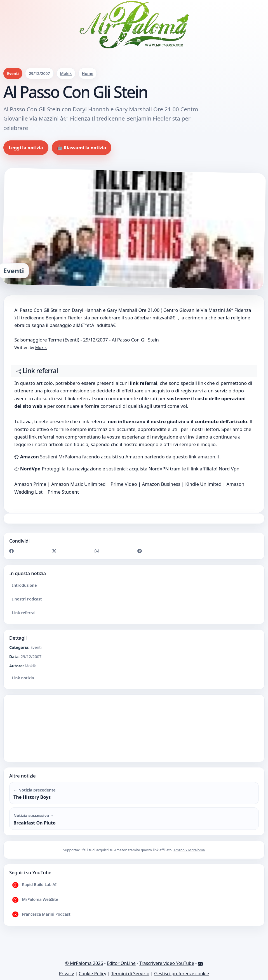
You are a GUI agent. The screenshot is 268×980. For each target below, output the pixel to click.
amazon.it (209, 457)
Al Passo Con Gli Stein (135, 340)
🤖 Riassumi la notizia (82, 148)
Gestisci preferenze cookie (182, 974)
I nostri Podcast (27, 599)
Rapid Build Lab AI (34, 885)
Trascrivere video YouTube (167, 963)
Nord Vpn (229, 469)
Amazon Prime (30, 484)
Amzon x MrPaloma (189, 850)
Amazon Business (161, 484)
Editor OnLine (121, 963)
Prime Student (63, 492)
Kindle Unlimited (203, 484)
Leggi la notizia (26, 148)
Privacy (66, 974)
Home (88, 73)
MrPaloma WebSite (35, 900)
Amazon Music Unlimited (78, 484)
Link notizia (23, 678)
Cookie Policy (92, 974)
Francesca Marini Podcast (41, 914)
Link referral (24, 613)
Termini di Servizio (130, 974)
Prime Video (124, 484)
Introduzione (24, 585)
